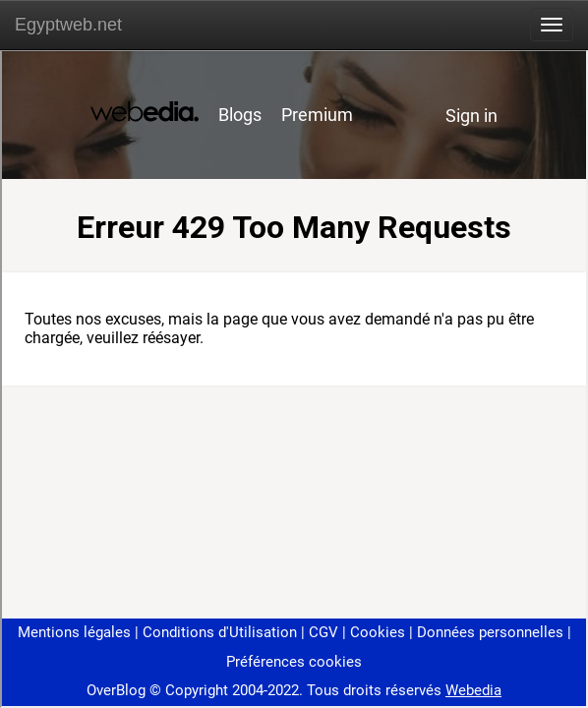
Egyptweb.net (68, 25)
